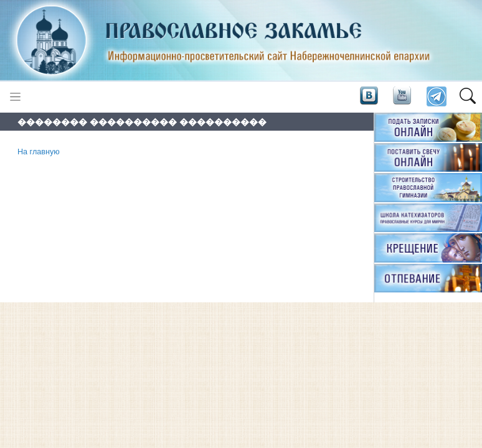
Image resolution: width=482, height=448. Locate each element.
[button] (467, 97)
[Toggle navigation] (15, 97)
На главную (39, 152)
